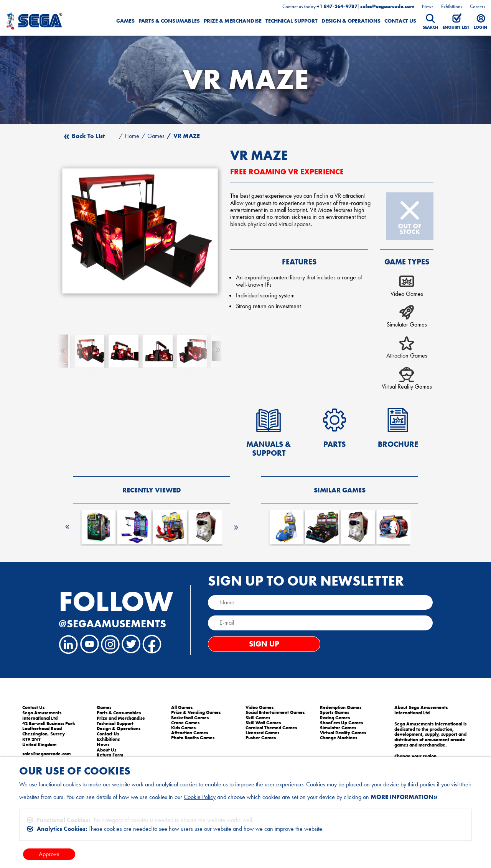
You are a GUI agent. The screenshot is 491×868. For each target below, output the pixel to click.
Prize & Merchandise (233, 21)
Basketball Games (190, 718)
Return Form (110, 755)
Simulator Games (338, 728)
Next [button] (236, 524)
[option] (140, 231)
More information (402, 797)
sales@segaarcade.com (387, 7)
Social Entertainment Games (275, 712)
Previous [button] (67, 526)
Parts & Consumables (169, 21)
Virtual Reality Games (343, 733)
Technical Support (292, 21)
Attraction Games (189, 733)
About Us (106, 750)
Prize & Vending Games (196, 712)
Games (125, 21)
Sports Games (334, 712)
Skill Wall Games (263, 723)
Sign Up (264, 644)
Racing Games (335, 718)
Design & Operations (351, 21)
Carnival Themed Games (271, 728)
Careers (478, 6)
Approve (49, 854)
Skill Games (258, 718)
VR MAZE (187, 136)
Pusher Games (261, 738)
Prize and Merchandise (121, 718)
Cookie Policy (200, 797)
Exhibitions (452, 6)
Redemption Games (341, 707)
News (428, 6)
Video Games (260, 707)
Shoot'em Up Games (341, 723)
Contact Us (400, 21)
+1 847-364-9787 (337, 7)
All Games (182, 707)
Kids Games (183, 728)
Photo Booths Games (193, 738)
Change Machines (339, 738)
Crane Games (185, 723)
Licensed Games (262, 733)
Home (132, 136)
